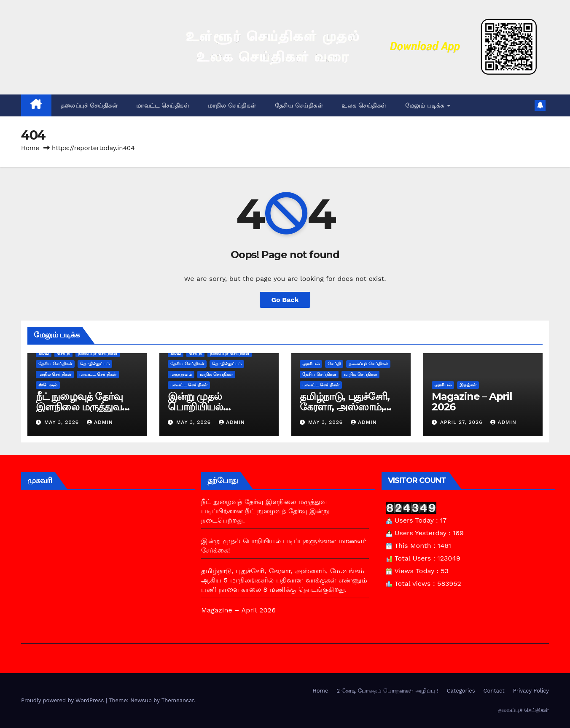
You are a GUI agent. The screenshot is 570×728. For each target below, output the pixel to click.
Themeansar (178, 700)
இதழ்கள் (468, 385)
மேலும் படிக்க (426, 105)
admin (100, 422)
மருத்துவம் (181, 374)
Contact (494, 691)
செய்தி (63, 353)
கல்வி (44, 353)
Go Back (285, 300)
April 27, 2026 (462, 422)
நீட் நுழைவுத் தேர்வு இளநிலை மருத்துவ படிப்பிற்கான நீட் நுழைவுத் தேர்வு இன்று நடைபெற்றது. (265, 511)
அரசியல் (311, 364)
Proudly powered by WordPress (63, 700)
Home (30, 148)
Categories (461, 691)
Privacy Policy (531, 691)
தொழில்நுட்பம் (95, 364)
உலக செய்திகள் (364, 105)
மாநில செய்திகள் (232, 105)
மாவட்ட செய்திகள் (163, 105)
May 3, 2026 (63, 422)
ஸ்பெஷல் (48, 385)
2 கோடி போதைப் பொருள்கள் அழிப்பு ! (387, 691)
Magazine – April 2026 (472, 402)
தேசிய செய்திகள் (299, 105)
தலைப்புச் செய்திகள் (89, 105)
